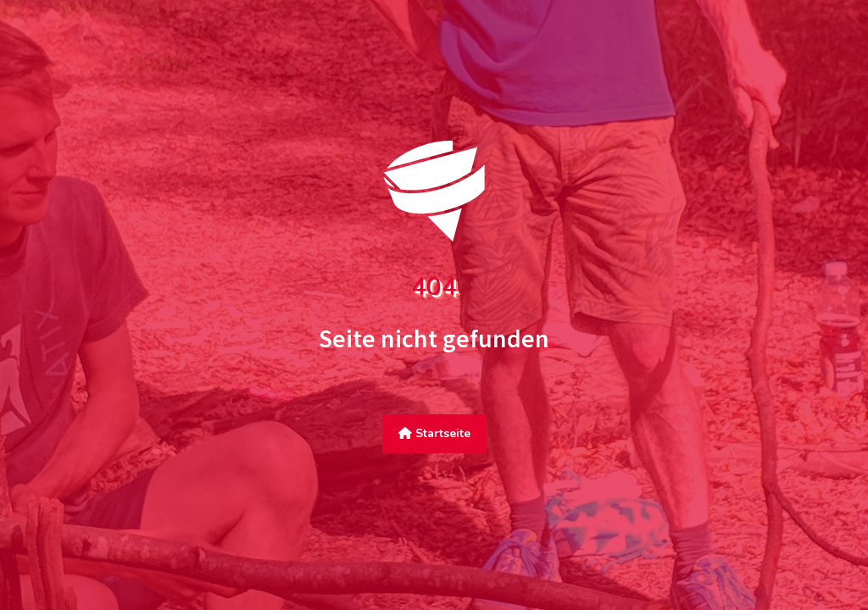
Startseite (434, 433)
